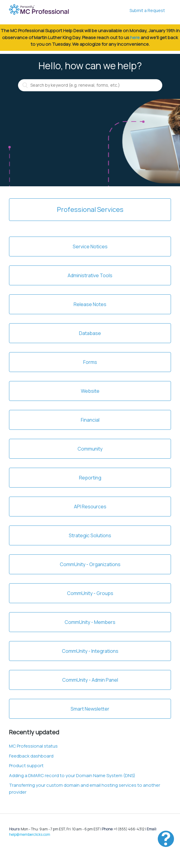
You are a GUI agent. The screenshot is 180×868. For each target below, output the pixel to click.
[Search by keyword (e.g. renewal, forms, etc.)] (90, 85)
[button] (166, 839)
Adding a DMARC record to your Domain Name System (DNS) (72, 775)
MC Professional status (33, 746)
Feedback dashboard (31, 756)
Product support (26, 766)
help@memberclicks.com (30, 834)
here (135, 37)
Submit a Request (147, 10)
